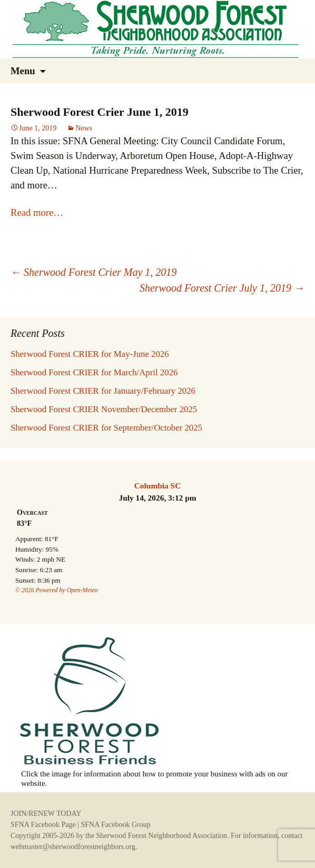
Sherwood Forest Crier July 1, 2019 (222, 288)
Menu (23, 71)
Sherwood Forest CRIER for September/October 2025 (106, 428)
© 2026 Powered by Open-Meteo (57, 590)
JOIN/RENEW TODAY (46, 814)
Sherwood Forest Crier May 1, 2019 (93, 272)
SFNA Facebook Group (115, 825)
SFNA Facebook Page (43, 825)
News (84, 128)
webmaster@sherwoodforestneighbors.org (73, 847)
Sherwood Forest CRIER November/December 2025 (104, 409)
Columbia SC (158, 486)
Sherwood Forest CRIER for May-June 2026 (90, 354)
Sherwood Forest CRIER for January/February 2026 (103, 391)
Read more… (37, 212)
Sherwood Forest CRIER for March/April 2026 (94, 372)
